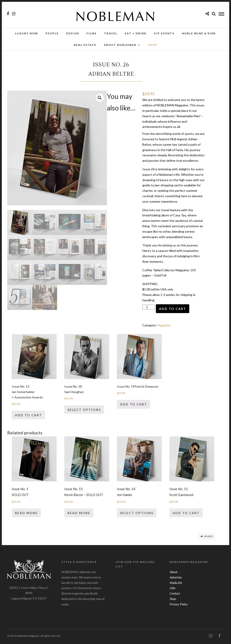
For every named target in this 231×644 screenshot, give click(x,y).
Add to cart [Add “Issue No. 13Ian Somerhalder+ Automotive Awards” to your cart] (28, 416)
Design (73, 33)
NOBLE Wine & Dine (199, 33)
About (174, 573)
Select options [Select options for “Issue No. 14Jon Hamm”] (137, 514)
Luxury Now (27, 33)
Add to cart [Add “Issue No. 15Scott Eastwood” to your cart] (186, 514)
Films (91, 33)
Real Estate (85, 45)
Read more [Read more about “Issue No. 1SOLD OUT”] (26, 514)
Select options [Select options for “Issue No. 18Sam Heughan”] (84, 411)
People (52, 33)
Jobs (172, 589)
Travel (111, 33)
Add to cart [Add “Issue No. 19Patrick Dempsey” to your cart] (134, 406)
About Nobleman (120, 45)
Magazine (164, 327)
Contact (175, 595)
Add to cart (173, 310)
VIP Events (164, 33)
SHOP (152, 45)
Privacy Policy (179, 605)
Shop (173, 600)
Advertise (176, 579)
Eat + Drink (136, 33)
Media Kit (176, 584)
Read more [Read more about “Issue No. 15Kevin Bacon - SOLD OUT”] (79, 514)
